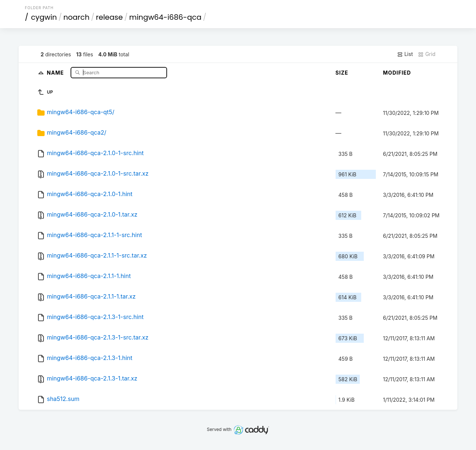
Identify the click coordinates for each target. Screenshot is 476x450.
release (109, 17)
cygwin (44, 17)
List (405, 54)
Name (56, 72)
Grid (427, 54)
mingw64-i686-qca (165, 17)
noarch (76, 17)
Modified (397, 73)
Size (342, 73)
